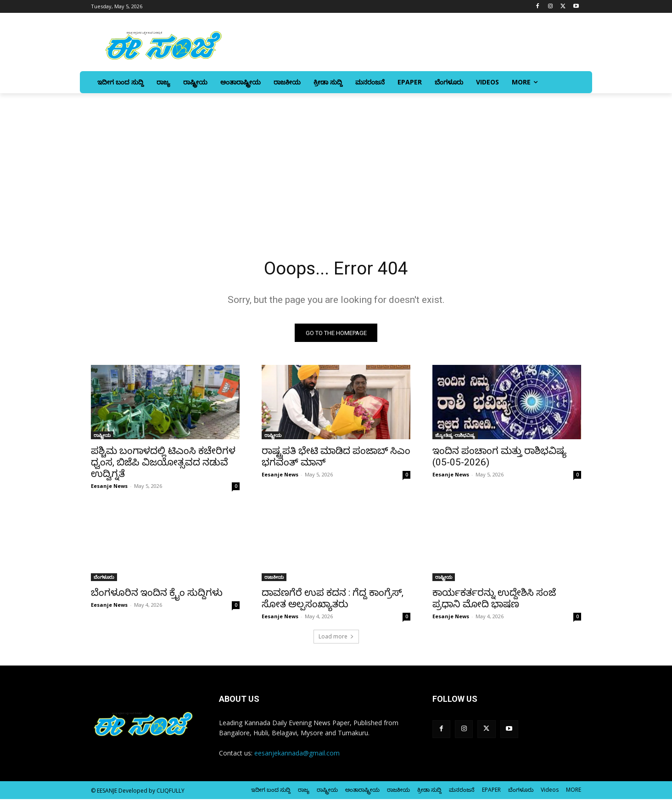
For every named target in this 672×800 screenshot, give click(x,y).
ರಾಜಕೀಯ (274, 578)
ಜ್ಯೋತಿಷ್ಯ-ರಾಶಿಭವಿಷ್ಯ (455, 436)
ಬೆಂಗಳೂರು (104, 578)
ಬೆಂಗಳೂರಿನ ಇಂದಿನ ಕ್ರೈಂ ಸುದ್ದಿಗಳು (157, 593)
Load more (336, 637)
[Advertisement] (336, 162)
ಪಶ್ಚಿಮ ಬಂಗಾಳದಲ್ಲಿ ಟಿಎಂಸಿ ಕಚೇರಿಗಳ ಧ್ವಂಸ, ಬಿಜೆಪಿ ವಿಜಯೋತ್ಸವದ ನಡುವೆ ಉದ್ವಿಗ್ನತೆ (163, 463)
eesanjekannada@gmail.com (297, 754)
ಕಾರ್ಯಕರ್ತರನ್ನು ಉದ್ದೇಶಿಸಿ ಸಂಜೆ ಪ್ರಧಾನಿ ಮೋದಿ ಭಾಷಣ (494, 599)
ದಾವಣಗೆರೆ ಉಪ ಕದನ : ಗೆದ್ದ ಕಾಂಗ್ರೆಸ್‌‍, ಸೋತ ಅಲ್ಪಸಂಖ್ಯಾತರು (333, 599)
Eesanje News (109, 487)
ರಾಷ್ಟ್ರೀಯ (102, 436)
